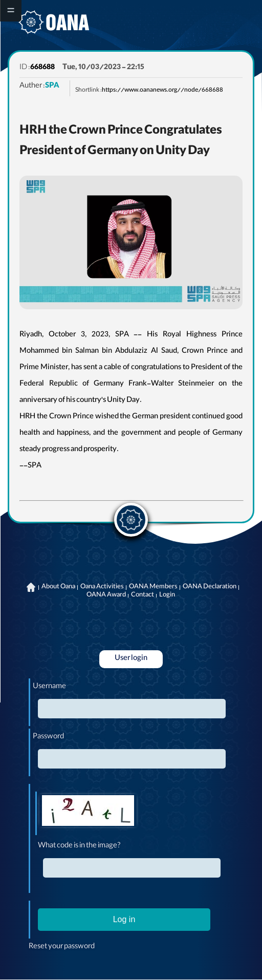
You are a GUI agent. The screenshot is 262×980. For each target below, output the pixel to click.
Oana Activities (102, 587)
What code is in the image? (79, 846)
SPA (52, 87)
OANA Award (106, 595)
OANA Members (153, 587)
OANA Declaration (210, 587)
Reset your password (62, 947)
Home (31, 587)
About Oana (58, 587)
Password (48, 737)
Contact (143, 595)
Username (49, 687)
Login (167, 595)
